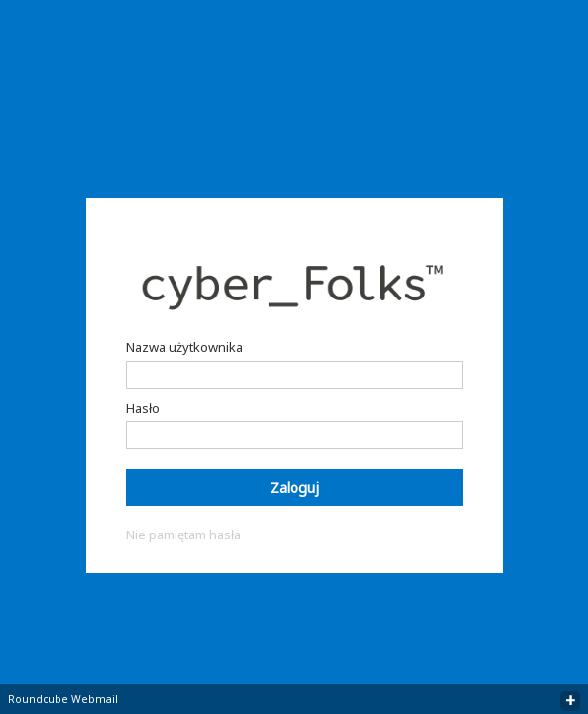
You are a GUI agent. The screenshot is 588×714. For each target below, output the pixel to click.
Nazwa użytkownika (184, 347)
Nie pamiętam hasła (183, 535)
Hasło (143, 408)
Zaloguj (294, 487)
